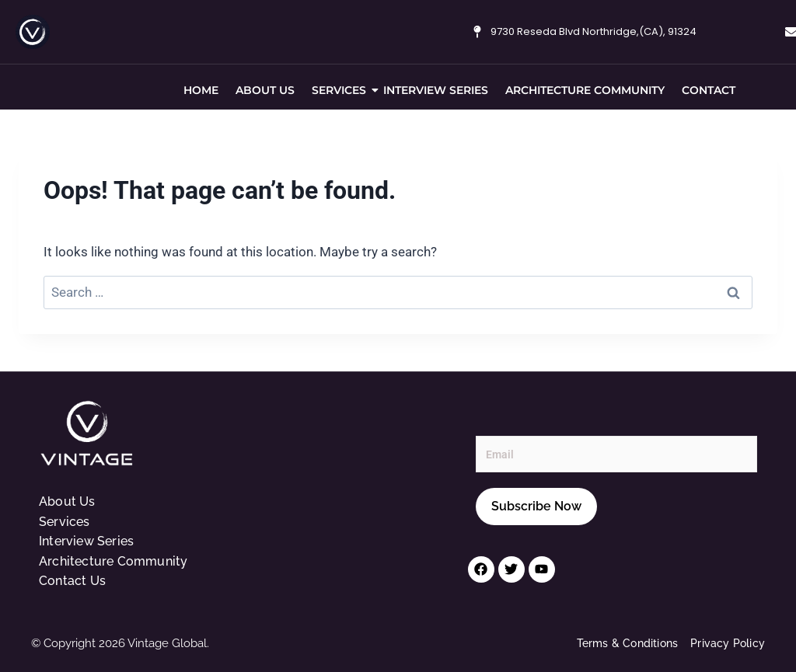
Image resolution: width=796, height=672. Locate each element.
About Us (265, 90)
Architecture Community (585, 90)
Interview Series (436, 90)
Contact (709, 90)
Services (341, 90)
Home (201, 90)
